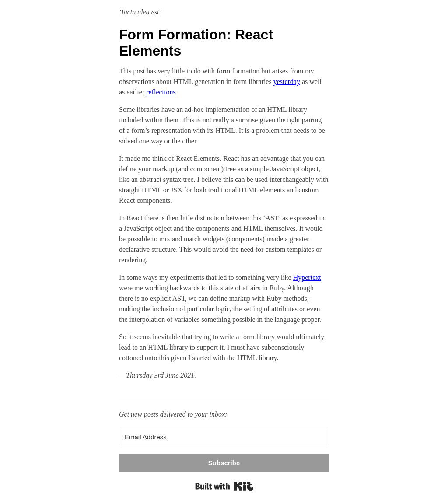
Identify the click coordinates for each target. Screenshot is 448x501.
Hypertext (307, 277)
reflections (161, 92)
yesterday (287, 82)
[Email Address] (224, 437)
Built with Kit (224, 486)
